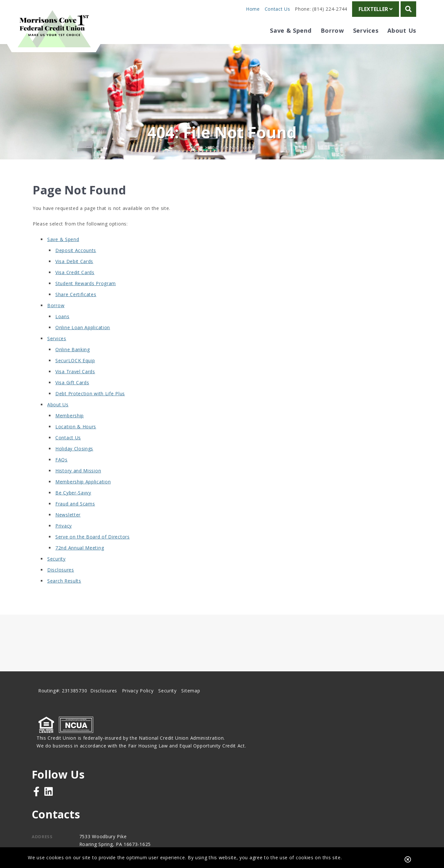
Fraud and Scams (75, 518)
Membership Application (83, 496)
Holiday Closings (74, 463)
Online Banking (73, 364)
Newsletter (68, 529)
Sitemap (192, 710)
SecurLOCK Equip (75, 375)
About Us (58, 419)
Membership (70, 430)
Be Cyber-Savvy (73, 507)
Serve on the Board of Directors (93, 551)
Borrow (56, 320)
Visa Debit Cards (74, 276)
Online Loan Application (83, 342)
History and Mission (78, 485)
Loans (62, 331)
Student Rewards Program (86, 298)
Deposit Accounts (76, 265)
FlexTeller (376, 9)
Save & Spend (63, 254)
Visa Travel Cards (75, 386)
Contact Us (277, 9)
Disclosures (61, 584)
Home (253, 9)
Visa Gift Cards (72, 397)
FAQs (61, 474)
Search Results (64, 595)
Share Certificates (76, 309)
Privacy (64, 540)
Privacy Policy (139, 710)
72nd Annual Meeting (80, 562)
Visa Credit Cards (75, 287)
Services (57, 353)
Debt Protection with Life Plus (90, 408)
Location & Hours (76, 441)
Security (56, 573)
